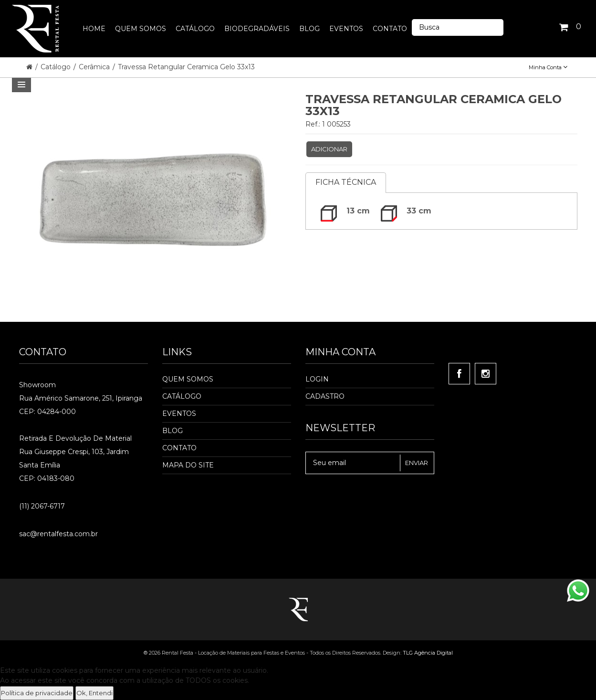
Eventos (179, 414)
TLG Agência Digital (428, 653)
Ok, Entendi (94, 693)
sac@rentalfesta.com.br (58, 534)
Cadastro (325, 396)
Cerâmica (95, 67)
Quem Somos (188, 379)
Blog (173, 431)
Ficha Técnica (346, 182)
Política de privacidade (37, 693)
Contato (179, 448)
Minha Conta (548, 67)
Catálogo (57, 67)
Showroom (37, 385)
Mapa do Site (188, 465)
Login (317, 379)
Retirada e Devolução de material (75, 438)
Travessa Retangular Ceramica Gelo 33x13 (186, 67)
